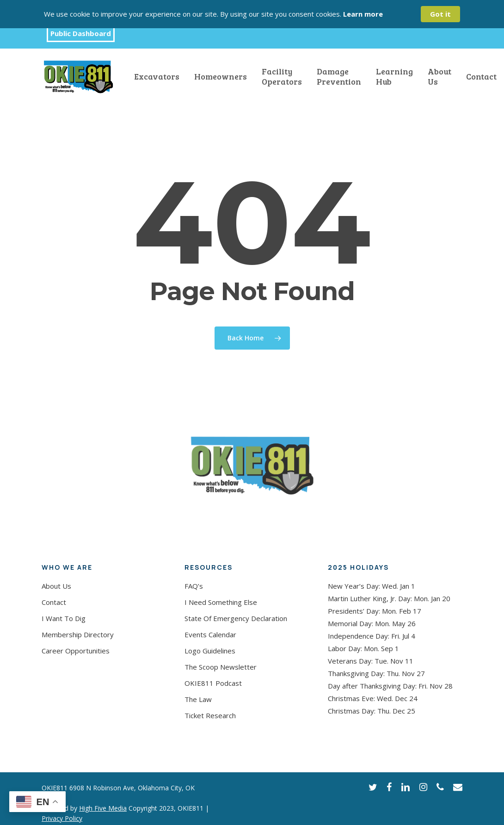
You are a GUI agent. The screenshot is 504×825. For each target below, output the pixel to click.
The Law (198, 699)
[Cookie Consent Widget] (252, 14)
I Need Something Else (221, 602)
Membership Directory (78, 634)
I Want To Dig (64, 618)
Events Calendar (210, 634)
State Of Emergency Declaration (236, 618)
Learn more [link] (363, 14)
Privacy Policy (62, 818)
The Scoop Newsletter (221, 667)
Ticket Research (210, 715)
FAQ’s (194, 586)
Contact (54, 602)
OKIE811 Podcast (213, 683)
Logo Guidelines (210, 651)
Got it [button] (440, 14)
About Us (56, 586)
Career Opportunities (76, 651)
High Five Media (103, 808)
